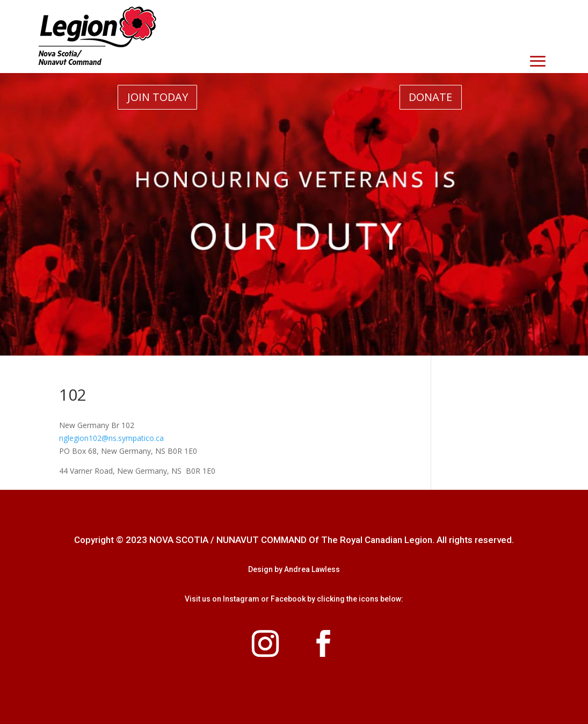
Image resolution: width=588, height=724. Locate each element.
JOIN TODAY (158, 97)
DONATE (430, 97)
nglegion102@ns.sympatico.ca (111, 438)
